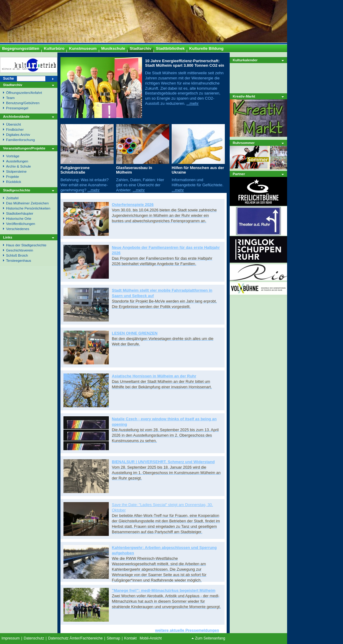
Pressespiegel (17, 108)
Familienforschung (20, 140)
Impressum (11, 638)
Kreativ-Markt (244, 96)
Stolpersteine (16, 171)
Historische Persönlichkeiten (28, 208)
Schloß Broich (17, 255)
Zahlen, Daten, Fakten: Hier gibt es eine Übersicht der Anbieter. (140, 185)
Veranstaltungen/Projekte (24, 148)
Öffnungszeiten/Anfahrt (24, 93)
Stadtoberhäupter (20, 213)
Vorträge (13, 156)
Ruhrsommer (244, 143)
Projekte (13, 176)
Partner (239, 174)
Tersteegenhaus (19, 260)
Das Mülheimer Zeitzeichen (27, 203)
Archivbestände (16, 116)
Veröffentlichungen (21, 224)
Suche (8, 78)
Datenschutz (34, 638)
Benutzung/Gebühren (23, 103)
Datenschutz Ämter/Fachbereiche (75, 638)
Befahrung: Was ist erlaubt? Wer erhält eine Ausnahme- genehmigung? (84, 185)
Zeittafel (12, 198)
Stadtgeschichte (17, 190)
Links (8, 237)
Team (10, 98)
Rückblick (14, 182)
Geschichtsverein (19, 250)
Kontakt (130, 638)
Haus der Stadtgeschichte (26, 245)
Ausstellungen (17, 161)
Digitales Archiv (18, 135)
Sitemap (113, 638)
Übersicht (13, 124)
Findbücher (15, 129)
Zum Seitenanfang (210, 638)
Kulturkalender (245, 60)
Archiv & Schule (18, 166)
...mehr (193, 103)
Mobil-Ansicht (151, 638)
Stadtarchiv (13, 85)
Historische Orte (19, 218)
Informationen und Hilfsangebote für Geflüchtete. (197, 182)
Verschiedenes (18, 229)
